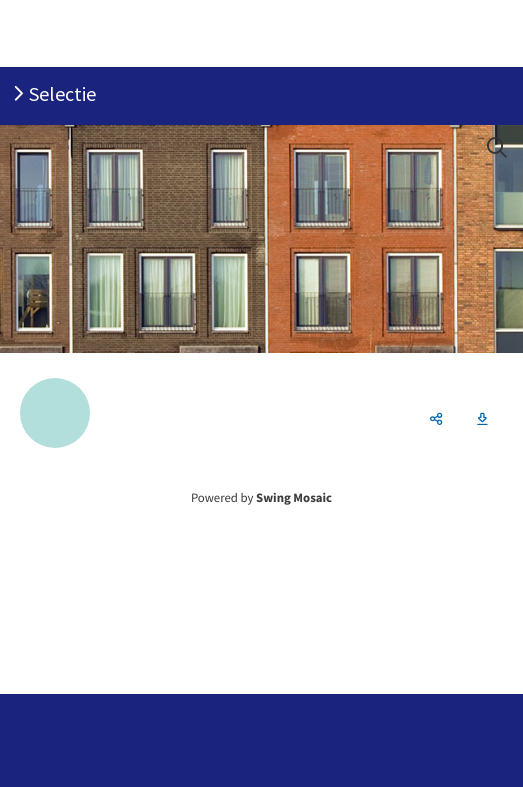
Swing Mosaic (294, 498)
